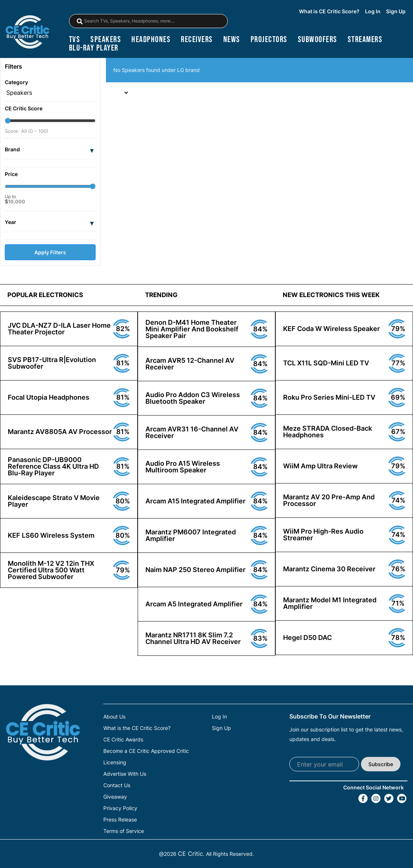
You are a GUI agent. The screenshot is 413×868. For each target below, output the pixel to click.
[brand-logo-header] (27, 33)
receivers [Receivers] (197, 40)
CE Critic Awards (123, 740)
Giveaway (115, 797)
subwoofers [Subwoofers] (318, 40)
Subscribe (381, 764)
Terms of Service (124, 831)
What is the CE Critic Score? (137, 728)
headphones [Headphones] (151, 40)
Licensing (115, 762)
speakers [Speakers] (106, 40)
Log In (373, 11)
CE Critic (190, 854)
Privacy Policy (120, 808)
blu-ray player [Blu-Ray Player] (94, 48)
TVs (75, 40)
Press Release (120, 820)
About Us (114, 717)
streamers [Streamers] (365, 40)
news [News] (232, 40)
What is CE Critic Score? (329, 11)
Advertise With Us (125, 774)
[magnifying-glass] (80, 21)
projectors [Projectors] (269, 40)
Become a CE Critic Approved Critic (146, 751)
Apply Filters (50, 252)
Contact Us (117, 785)
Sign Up (396, 11)
